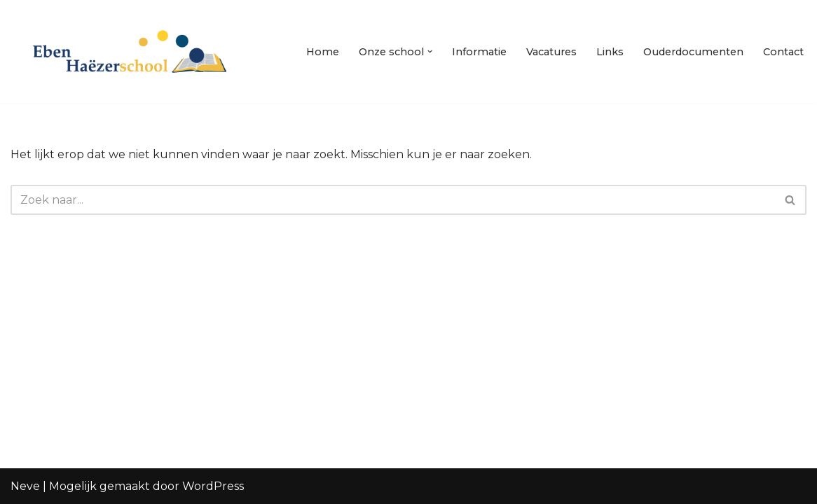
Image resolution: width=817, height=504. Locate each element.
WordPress (213, 486)
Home (323, 52)
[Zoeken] (393, 200)
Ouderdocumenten (693, 52)
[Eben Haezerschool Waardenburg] (130, 51)
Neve (25, 486)
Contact (783, 52)
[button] (430, 51)
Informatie (479, 52)
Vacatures (551, 52)
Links (610, 52)
